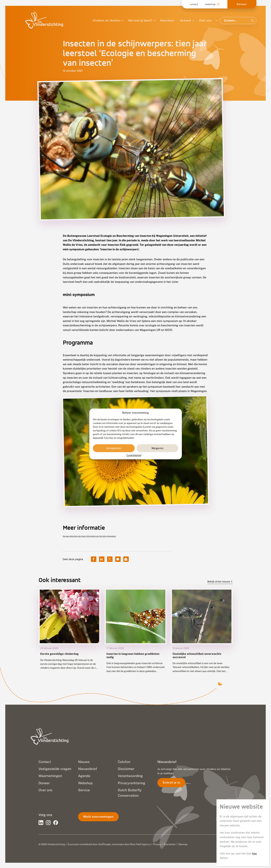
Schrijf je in (171, 783)
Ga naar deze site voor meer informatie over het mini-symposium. (89, 536)
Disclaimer (170, 844)
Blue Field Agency (140, 844)
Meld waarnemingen (98, 817)
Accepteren (114, 448)
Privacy (157, 844)
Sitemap (183, 844)
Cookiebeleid (134, 455)
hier (254, 854)
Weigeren (157, 448)
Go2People (105, 844)
